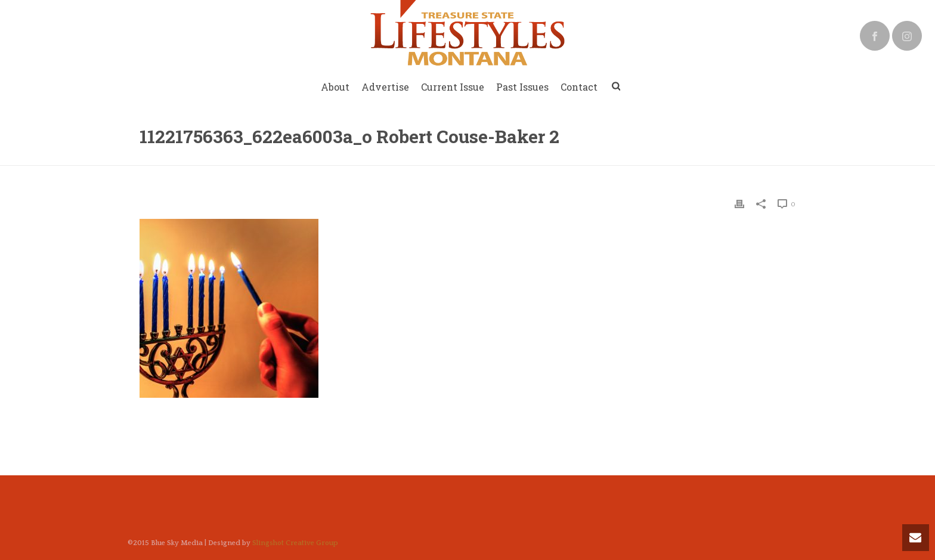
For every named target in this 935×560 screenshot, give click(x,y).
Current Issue (453, 87)
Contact (579, 87)
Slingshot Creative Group (295, 543)
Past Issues (522, 87)
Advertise (385, 87)
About (335, 87)
